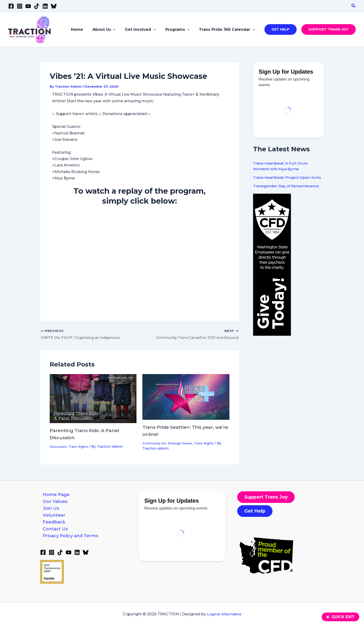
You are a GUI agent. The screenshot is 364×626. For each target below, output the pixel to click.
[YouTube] (28, 6)
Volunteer (53, 518)
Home (86, 29)
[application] (120, 30)
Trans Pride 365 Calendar (228, 30)
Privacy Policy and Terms (70, 542)
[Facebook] (11, 6)
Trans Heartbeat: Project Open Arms (288, 177)
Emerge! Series (183, 443)
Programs (180, 30)
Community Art (155, 443)
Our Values (54, 502)
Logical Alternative (224, 614)
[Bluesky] (54, 6)
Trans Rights (81, 447)
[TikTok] (37, 6)
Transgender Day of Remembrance (287, 186)
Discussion (59, 447)
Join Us (49, 510)
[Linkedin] (45, 6)
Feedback (53, 526)
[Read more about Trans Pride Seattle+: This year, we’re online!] (186, 397)
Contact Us (54, 534)
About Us (111, 30)
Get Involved (145, 30)
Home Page (55, 495)
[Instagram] (20, 6)
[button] (354, 6)
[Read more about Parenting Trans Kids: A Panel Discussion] (93, 399)
